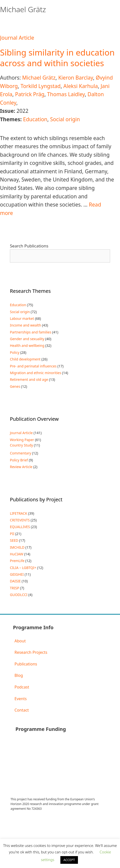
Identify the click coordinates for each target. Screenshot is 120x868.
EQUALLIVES (20, 527)
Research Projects (31, 652)
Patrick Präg (30, 94)
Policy (15, 352)
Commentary (21, 453)
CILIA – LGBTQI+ (23, 568)
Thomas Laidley (66, 94)
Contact (22, 710)
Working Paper (22, 440)
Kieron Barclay (76, 78)
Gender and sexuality (27, 339)
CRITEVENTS (20, 520)
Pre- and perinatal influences (33, 366)
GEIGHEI (17, 574)
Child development (25, 359)
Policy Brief (19, 460)
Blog (19, 675)
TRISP (14, 588)
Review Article (21, 467)
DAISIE (15, 581)
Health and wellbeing (27, 345)
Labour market (22, 318)
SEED (14, 540)
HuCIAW (17, 554)
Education (35, 119)
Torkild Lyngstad (41, 86)
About (20, 641)
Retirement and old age (29, 379)
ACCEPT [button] (69, 860)
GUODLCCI (19, 595)
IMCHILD (17, 547)
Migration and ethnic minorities (36, 373)
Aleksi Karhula (81, 86)
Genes (15, 386)
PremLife (17, 561)
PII (12, 534)
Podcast (22, 687)
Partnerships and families (31, 332)
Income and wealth (25, 325)
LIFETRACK (19, 513)
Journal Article (17, 38)
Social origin (65, 119)
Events (21, 699)
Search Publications (29, 246)
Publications (26, 664)
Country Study (21, 445)
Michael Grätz (39, 78)
